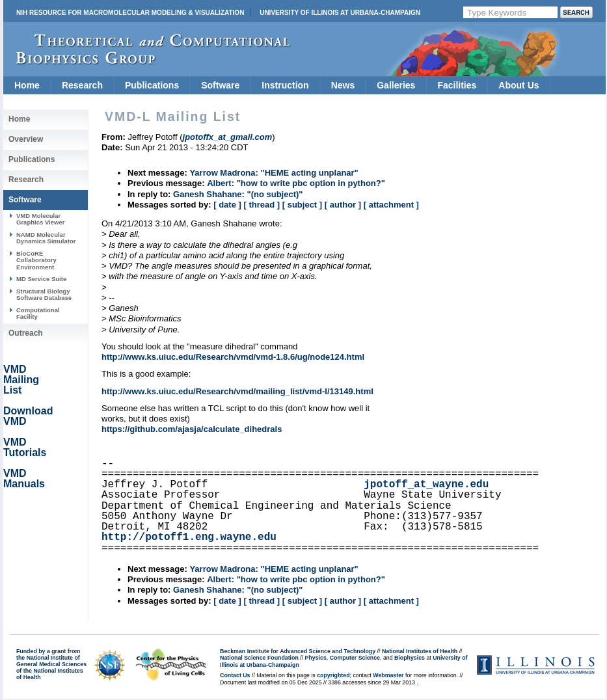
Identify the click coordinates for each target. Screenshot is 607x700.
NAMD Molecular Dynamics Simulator (46, 238)
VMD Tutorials (25, 447)
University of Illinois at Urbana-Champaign (340, 13)
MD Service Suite (41, 279)
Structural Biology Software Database (44, 294)
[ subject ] (302, 205)
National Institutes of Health (420, 651)
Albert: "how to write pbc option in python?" (296, 183)
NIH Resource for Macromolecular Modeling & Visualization (130, 13)
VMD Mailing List (21, 380)
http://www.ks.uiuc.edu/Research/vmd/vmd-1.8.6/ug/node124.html (233, 357)
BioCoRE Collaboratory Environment (36, 260)
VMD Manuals (24, 478)
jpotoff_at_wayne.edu (426, 485)
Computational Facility (38, 313)
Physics (316, 658)
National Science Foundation (259, 658)
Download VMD (28, 416)
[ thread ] (262, 205)
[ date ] (227, 205)
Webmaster (388, 675)
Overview (26, 139)
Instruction (285, 85)
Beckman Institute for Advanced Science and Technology (298, 651)
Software (220, 85)
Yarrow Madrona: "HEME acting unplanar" (274, 173)
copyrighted (333, 675)
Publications (152, 85)
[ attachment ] (391, 205)
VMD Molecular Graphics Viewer (40, 219)
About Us (519, 85)
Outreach (26, 333)
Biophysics (410, 658)
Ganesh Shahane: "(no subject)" (238, 194)
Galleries (396, 85)
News (343, 85)
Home (27, 85)
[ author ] (343, 205)
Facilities (457, 85)
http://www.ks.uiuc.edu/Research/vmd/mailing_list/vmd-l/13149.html (237, 391)
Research (82, 85)
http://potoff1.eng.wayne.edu (189, 537)
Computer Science (355, 658)
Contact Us (235, 675)
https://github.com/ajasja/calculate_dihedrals (192, 429)
